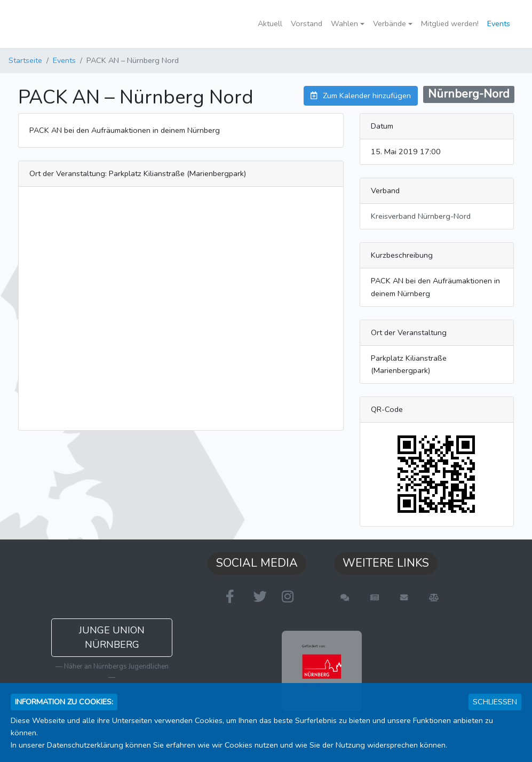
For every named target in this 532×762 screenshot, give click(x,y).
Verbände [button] (390, 23)
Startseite (25, 60)
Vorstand (307, 23)
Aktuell (270, 23)
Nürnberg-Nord (469, 94)
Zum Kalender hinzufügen (361, 96)
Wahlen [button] (344, 23)
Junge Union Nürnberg (112, 637)
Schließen (495, 702)
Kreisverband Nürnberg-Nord (421, 216)
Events (499, 23)
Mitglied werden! (450, 23)
